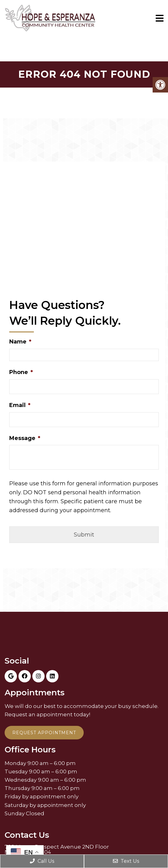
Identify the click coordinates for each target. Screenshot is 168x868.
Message (25, 438)
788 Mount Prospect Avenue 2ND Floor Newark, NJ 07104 (57, 849)
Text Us (126, 861)
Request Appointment (44, 733)
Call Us (42, 861)
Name (20, 342)
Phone (21, 372)
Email (20, 405)
